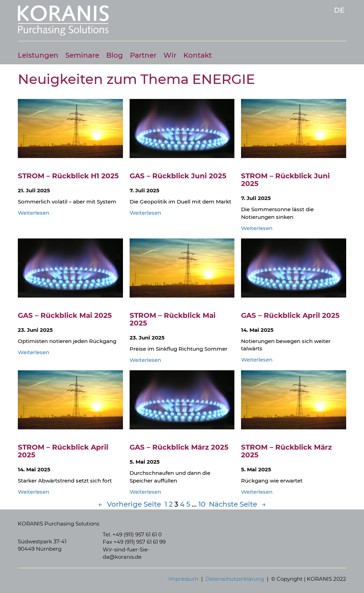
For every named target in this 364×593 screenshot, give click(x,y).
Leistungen (38, 55)
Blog (115, 55)
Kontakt (198, 55)
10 (202, 504)
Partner (143, 55)
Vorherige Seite (130, 504)
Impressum (183, 579)
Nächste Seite (237, 504)
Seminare (82, 55)
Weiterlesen (34, 213)
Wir (170, 55)
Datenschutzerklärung (235, 579)
